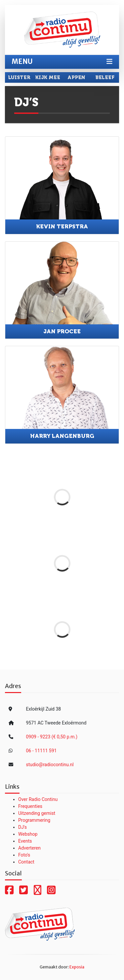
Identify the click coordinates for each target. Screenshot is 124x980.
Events (25, 841)
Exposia (77, 967)
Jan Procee (62, 331)
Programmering (34, 820)
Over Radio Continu (38, 799)
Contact (26, 862)
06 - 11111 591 (41, 751)
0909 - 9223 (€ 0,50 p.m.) (52, 737)
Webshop (28, 834)
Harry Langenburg (62, 436)
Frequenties (30, 806)
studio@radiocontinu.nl (50, 765)
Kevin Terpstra (62, 226)
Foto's (24, 855)
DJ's (22, 827)
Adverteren (29, 848)
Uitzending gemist (37, 813)
